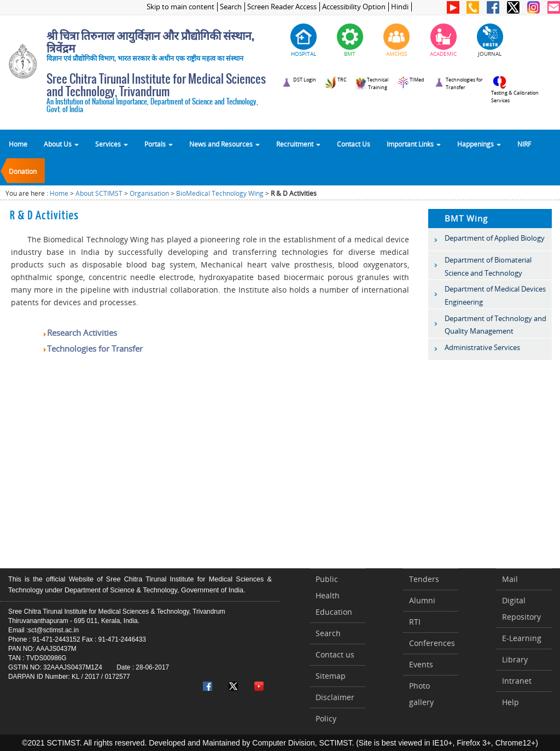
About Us (61, 144)
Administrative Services (482, 347)
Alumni (422, 600)
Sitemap (331, 676)
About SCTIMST (99, 193)
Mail (510, 579)
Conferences (432, 643)
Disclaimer (335, 697)
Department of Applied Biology (495, 238)
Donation (23, 171)
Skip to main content (180, 7)
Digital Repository (521, 609)
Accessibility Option (354, 7)
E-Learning (522, 638)
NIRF (524, 144)
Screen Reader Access (282, 7)
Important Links (414, 144)
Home (18, 144)
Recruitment (298, 144)
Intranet (517, 681)
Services (112, 144)
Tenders (424, 579)
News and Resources (224, 144)
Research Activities (80, 333)
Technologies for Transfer (92, 348)
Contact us (335, 654)
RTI (415, 622)
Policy (326, 718)
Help (511, 702)
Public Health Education (334, 595)
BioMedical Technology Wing (220, 193)
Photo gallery (421, 694)
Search (231, 7)
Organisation (149, 193)
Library (515, 659)
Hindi (400, 7)
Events (421, 664)
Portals (159, 144)
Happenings (479, 144)
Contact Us (354, 144)
